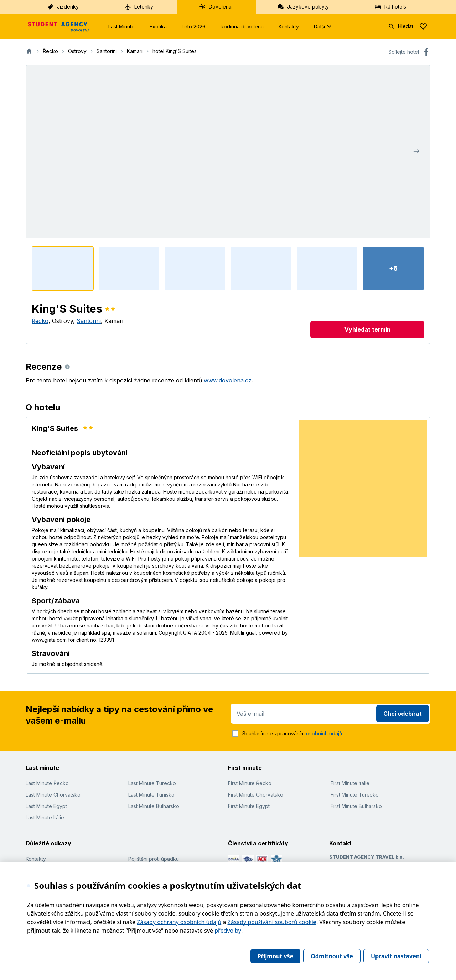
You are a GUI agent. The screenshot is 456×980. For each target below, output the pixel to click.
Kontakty (289, 27)
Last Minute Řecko (47, 783)
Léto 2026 (194, 27)
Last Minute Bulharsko (154, 806)
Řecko (40, 321)
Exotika (158, 27)
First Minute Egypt (249, 806)
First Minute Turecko (355, 795)
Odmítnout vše (332, 956)
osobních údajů (324, 733)
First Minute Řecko (250, 783)
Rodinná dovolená (242, 27)
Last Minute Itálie (45, 817)
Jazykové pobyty (303, 7)
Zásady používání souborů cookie (272, 922)
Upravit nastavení (396, 956)
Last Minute (121, 27)
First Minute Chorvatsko (256, 795)
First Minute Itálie (350, 783)
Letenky (139, 7)
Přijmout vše (275, 956)
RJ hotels (390, 7)
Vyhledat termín (367, 329)
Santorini (89, 321)
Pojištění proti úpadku (154, 859)
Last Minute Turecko (152, 783)
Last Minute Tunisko (151, 795)
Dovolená (215, 7)
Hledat (401, 26)
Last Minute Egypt (46, 806)
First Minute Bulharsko (356, 806)
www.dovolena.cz (228, 380)
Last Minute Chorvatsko (53, 795)
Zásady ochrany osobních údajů (179, 922)
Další (324, 26)
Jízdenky (63, 7)
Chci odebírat (403, 714)
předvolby (228, 931)
